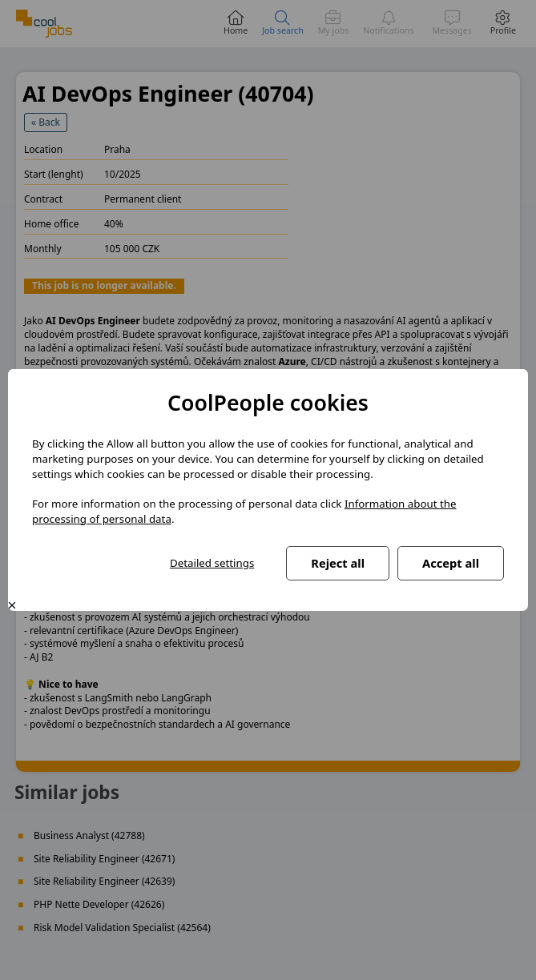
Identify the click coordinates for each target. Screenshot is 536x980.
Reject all (338, 563)
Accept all (451, 563)
